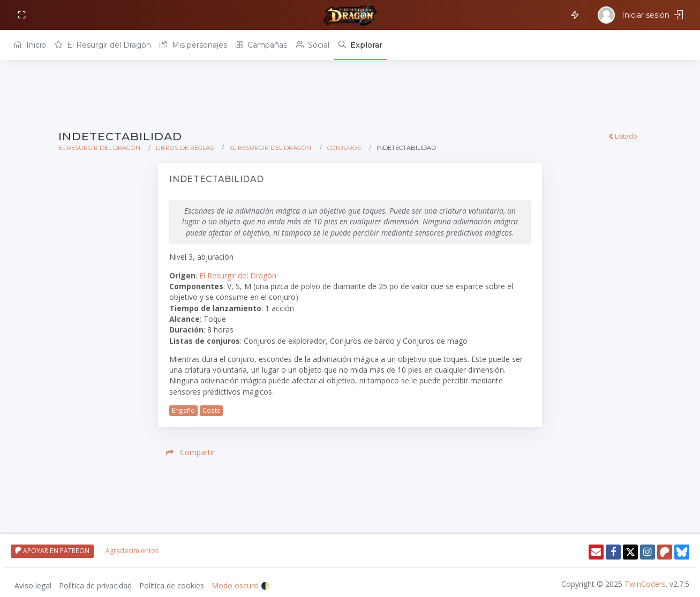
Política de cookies (172, 585)
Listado (623, 136)
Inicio (30, 45)
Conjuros (344, 148)
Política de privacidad (95, 585)
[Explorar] (361, 45)
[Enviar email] (596, 552)
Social (313, 45)
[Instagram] (648, 552)
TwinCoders (645, 584)
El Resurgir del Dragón (103, 45)
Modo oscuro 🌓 (241, 585)
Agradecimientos (132, 551)
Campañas (261, 45)
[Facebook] (613, 552)
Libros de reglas (185, 148)
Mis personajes (193, 45)
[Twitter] (630, 552)
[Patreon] (665, 552)
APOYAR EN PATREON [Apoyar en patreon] (52, 551)
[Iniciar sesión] (642, 15)
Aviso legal (33, 585)
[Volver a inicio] (350, 15)
